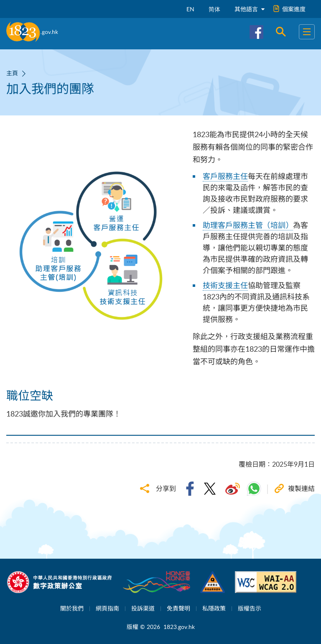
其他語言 (250, 9)
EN (190, 9)
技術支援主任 (225, 285)
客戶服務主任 (225, 176)
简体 (214, 9)
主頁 (12, 73)
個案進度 (290, 9)
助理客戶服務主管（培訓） (248, 225)
